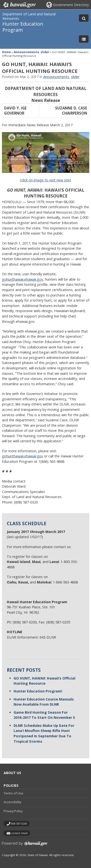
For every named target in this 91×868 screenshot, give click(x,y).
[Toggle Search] (84, 18)
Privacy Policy (13, 811)
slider (45, 52)
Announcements (26, 52)
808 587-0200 (19, 824)
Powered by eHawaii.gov (25, 845)
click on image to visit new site (45, 180)
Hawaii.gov (19, 5)
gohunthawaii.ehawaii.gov (22, 456)
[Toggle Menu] (84, 39)
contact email (19, 833)
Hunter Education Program (23, 27)
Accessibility (12, 802)
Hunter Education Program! (38, 691)
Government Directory (71, 5)
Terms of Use (13, 793)
